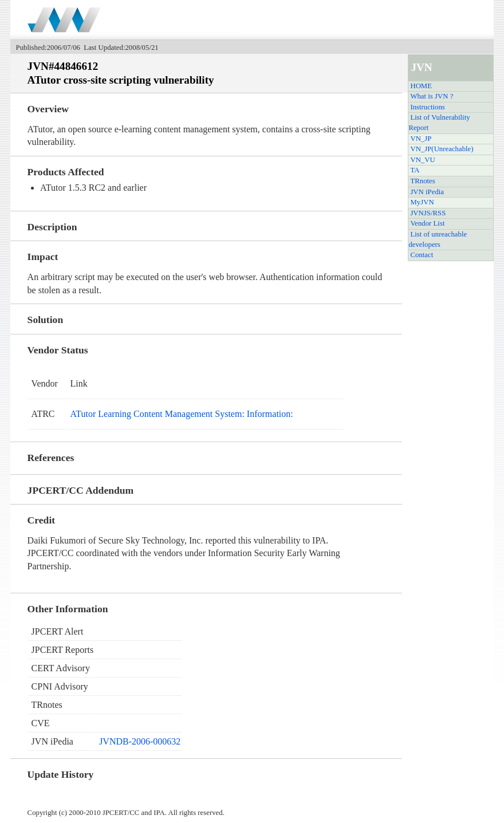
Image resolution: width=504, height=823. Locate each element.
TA (415, 170)
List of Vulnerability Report (439, 123)
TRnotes (422, 181)
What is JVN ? (432, 96)
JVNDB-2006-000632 (140, 741)
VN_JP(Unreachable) (442, 149)
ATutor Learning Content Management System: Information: (182, 414)
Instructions (427, 107)
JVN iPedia (427, 192)
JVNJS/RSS (428, 213)
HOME (421, 86)
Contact (422, 255)
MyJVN (422, 202)
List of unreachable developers (438, 239)
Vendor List (427, 223)
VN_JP (421, 139)
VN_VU (422, 160)
